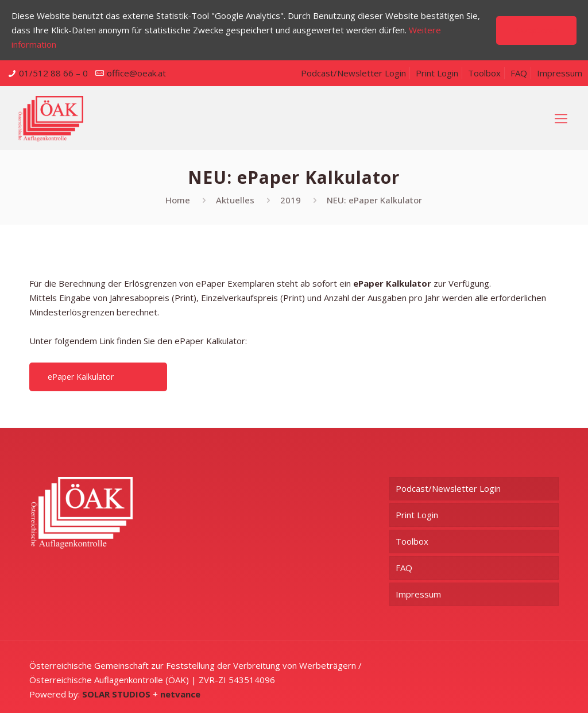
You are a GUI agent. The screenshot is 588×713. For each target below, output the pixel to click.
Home (178, 200)
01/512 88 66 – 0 (53, 73)
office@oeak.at (136, 73)
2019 (291, 200)
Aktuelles (235, 200)
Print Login (437, 73)
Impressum (560, 73)
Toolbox (484, 73)
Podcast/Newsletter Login (353, 73)
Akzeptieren (536, 30)
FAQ (519, 73)
